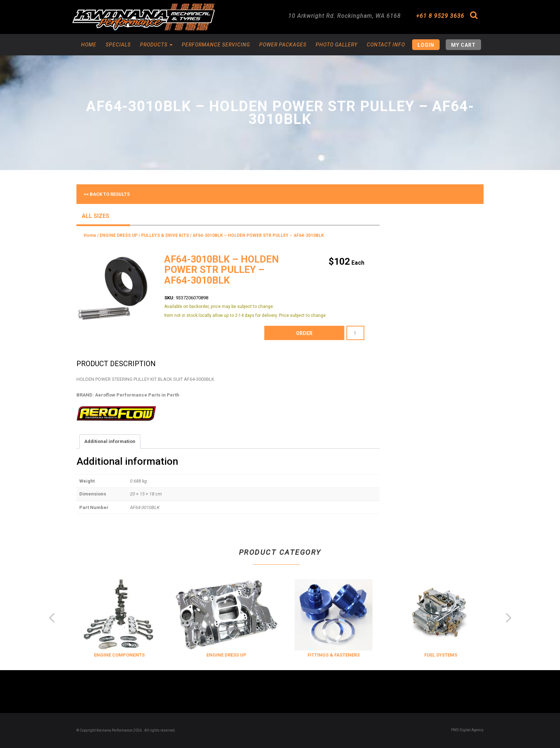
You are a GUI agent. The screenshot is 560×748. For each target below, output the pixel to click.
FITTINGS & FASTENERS (421, 655)
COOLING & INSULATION (99, 655)
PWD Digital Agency (467, 730)
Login (426, 45)
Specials (118, 45)
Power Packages (283, 45)
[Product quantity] (355, 333)
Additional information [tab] (110, 441)
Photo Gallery (337, 45)
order (304, 333)
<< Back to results (107, 194)
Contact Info (386, 45)
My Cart (463, 45)
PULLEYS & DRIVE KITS (165, 235)
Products (156, 45)
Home (89, 45)
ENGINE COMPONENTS (206, 655)
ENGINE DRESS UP (119, 235)
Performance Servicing (216, 45)
